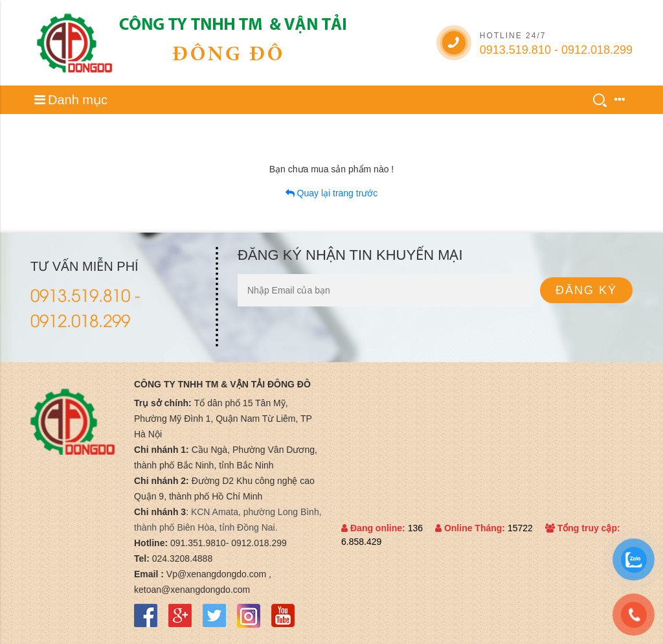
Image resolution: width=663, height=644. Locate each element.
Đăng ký (586, 290)
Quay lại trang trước (332, 193)
